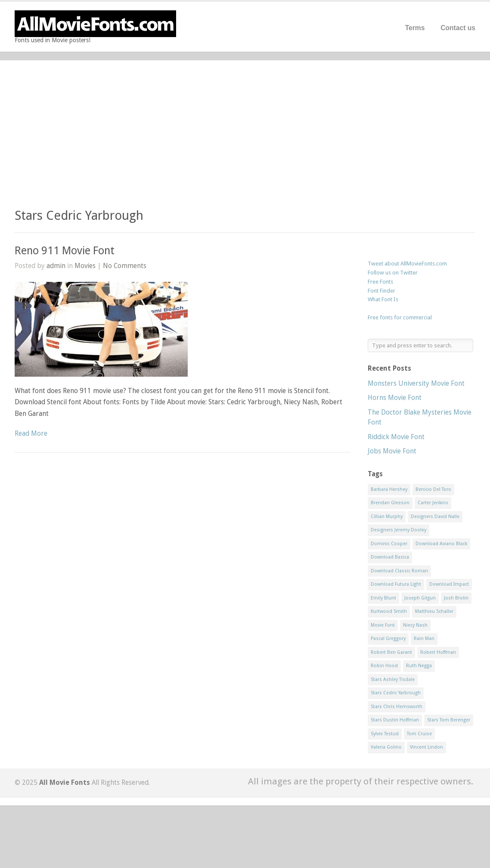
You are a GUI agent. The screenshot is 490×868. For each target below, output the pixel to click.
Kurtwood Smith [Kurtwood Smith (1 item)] (389, 611)
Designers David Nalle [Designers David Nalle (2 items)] (435, 517)
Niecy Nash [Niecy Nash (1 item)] (415, 625)
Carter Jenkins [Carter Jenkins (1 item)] (433, 503)
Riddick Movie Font (396, 437)
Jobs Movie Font (392, 451)
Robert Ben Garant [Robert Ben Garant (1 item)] (391, 652)
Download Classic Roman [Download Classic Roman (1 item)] (399, 571)
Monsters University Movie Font (416, 383)
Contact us (458, 28)
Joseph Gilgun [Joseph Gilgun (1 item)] (420, 598)
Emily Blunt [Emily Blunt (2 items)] (383, 598)
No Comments (125, 266)
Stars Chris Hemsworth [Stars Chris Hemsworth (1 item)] (397, 707)
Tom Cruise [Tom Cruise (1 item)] (419, 734)
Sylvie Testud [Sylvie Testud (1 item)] (385, 734)
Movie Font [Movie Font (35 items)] (383, 625)
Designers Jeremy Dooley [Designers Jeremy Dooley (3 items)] (399, 530)
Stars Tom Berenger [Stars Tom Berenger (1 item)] (449, 720)
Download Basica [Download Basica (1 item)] (390, 557)
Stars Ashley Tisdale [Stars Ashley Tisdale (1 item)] (393, 679)
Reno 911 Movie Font (65, 251)
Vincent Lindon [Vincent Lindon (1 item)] (426, 747)
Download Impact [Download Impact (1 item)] (449, 584)
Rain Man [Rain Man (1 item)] (424, 639)
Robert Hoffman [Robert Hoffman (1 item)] (438, 652)
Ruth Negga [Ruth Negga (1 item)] (419, 666)
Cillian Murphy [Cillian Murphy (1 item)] (387, 517)
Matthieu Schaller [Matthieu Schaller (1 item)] (434, 611)
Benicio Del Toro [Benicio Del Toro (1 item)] (433, 489)
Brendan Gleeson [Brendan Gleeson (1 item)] (390, 503)
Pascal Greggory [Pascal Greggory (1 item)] (388, 639)
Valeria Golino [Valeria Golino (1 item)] (386, 747)
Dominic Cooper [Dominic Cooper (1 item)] (389, 544)
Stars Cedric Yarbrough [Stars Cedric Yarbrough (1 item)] (396, 693)
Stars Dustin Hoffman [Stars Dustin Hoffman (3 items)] (395, 720)
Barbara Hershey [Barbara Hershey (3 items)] (389, 489)
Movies (85, 266)
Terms (415, 28)
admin (56, 266)
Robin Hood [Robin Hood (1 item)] (384, 666)
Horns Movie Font (395, 398)
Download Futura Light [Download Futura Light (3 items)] (396, 584)
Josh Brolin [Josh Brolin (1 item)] (456, 598)
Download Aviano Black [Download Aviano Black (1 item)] (441, 544)
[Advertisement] (245, 138)
